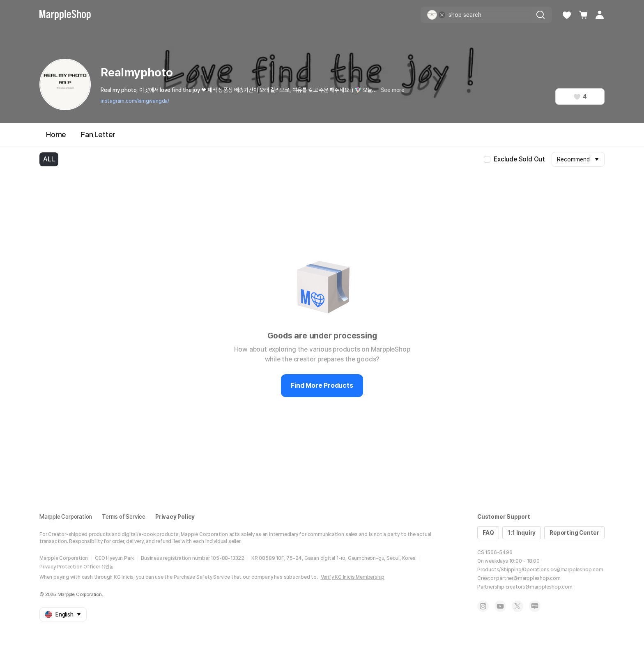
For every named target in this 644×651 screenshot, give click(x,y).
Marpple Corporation (66, 517)
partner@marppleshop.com (528, 578)
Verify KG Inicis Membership (353, 577)
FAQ (488, 533)
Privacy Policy (175, 517)
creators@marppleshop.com (539, 587)
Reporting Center (574, 533)
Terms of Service (124, 517)
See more (393, 90)
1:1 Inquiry (522, 533)
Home (56, 135)
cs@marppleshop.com (577, 570)
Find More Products (322, 385)
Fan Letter (98, 135)
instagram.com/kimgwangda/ (135, 101)
